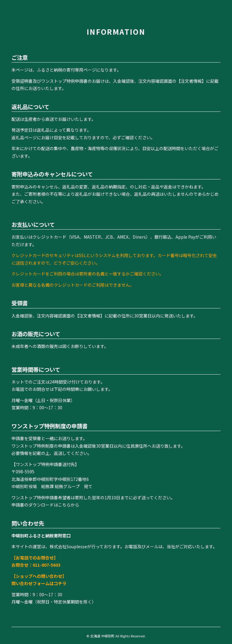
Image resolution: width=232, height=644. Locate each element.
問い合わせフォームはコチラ (39, 583)
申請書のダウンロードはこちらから (45, 505)
